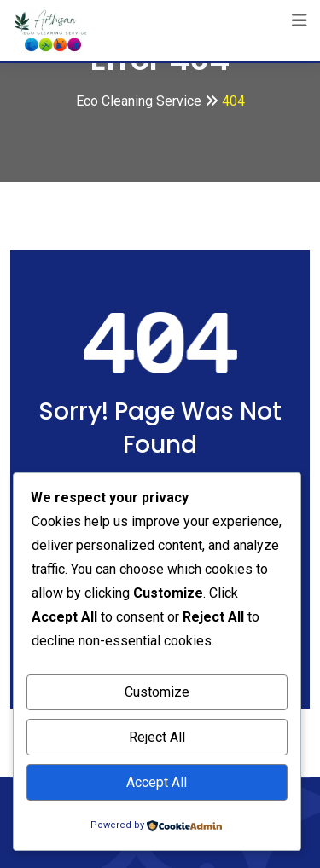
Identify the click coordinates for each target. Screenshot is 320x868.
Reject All (157, 737)
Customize (157, 692)
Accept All (157, 782)
